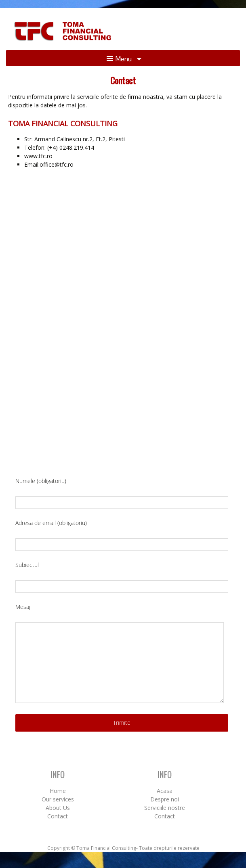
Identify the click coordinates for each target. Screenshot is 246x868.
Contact (58, 816)
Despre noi (165, 799)
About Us (58, 808)
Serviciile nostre (165, 808)
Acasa (165, 791)
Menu (120, 59)
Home (58, 791)
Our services (58, 799)
